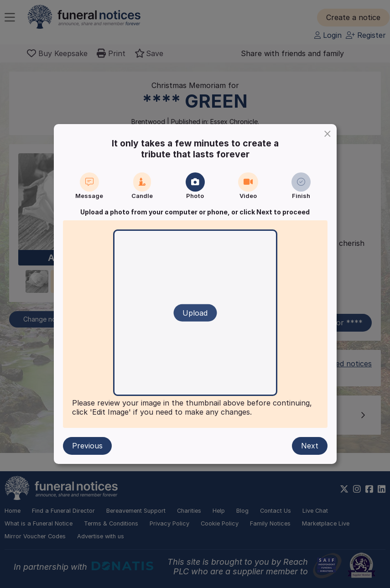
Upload (195, 313)
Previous (87, 446)
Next (310, 446)
